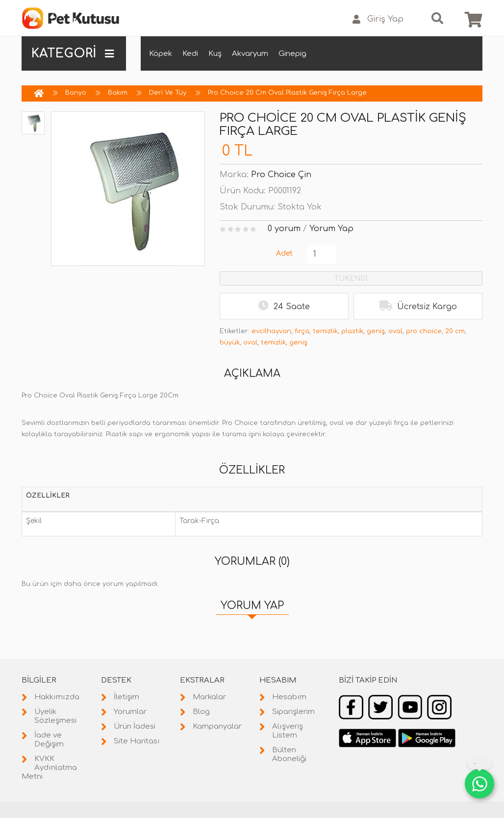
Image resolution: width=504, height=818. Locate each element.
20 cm (455, 331)
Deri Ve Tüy (168, 93)
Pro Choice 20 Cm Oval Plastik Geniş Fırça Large (287, 93)
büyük (230, 343)
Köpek (161, 54)
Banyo (76, 93)
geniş (376, 331)
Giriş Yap (378, 19)
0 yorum (284, 229)
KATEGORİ (73, 53)
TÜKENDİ (351, 278)
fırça (302, 331)
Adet (284, 253)
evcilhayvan (271, 331)
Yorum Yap (331, 229)
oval (395, 331)
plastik (352, 331)
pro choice (424, 331)
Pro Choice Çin (281, 175)
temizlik (325, 331)
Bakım (118, 93)
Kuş (215, 54)
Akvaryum (250, 54)
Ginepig (292, 54)
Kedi (190, 54)
